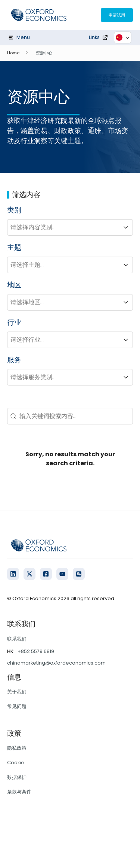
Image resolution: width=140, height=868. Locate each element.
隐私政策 (17, 748)
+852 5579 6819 (36, 651)
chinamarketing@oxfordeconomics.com (56, 663)
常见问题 (17, 706)
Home (13, 53)
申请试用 (117, 15)
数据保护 (17, 777)
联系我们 (17, 639)
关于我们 (17, 692)
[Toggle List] (126, 227)
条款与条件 (19, 792)
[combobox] (63, 227)
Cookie (16, 763)
